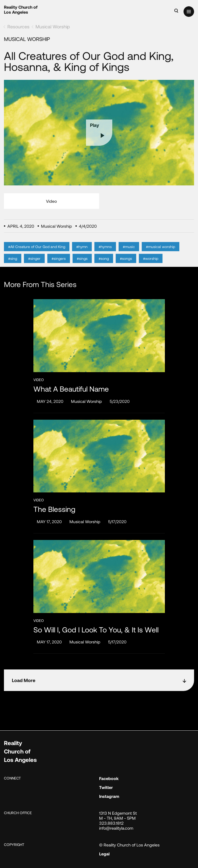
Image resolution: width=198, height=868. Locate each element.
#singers (59, 264)
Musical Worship (53, 27)
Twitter (106, 787)
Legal (104, 854)
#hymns (105, 253)
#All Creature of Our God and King (37, 253)
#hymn (82, 253)
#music (129, 253)
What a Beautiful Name (71, 389)
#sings (82, 264)
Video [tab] (51, 201)
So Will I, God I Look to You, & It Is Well (96, 630)
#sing (13, 264)
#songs (126, 264)
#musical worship (161, 253)
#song (104, 264)
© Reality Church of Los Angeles (129, 845)
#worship (151, 264)
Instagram (109, 796)
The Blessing (54, 509)
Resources (18, 27)
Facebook (109, 778)
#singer (34, 264)
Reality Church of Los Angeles (21, 9)
